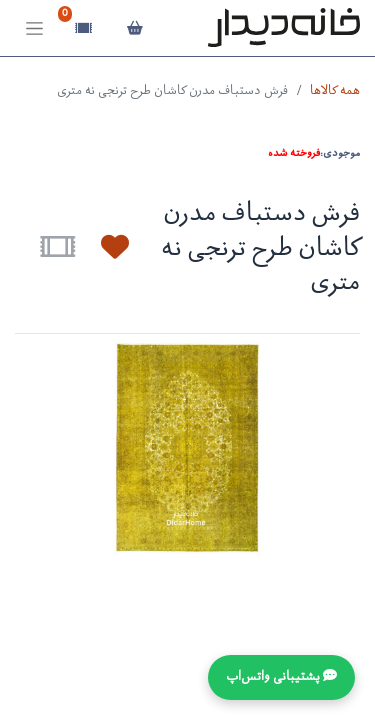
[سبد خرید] (134, 28)
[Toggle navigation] (34, 28)
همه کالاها (335, 91)
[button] (103, 247)
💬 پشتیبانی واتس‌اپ (281, 677)
